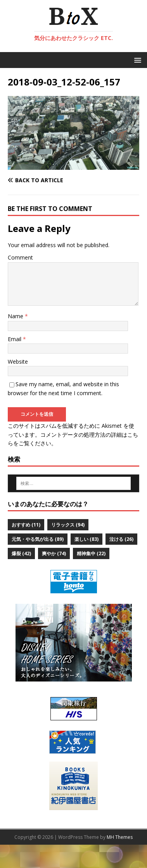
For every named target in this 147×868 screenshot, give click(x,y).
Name (16, 316)
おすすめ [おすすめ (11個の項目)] (26, 525)
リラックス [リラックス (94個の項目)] (68, 525)
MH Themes (120, 837)
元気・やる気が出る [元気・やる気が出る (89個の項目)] (38, 539)
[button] (136, 60)
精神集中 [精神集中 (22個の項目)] (91, 553)
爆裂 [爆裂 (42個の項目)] (21, 553)
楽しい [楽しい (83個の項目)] (86, 539)
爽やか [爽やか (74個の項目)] (54, 553)
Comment (20, 257)
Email (15, 339)
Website (18, 362)
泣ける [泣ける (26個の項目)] (121, 539)
